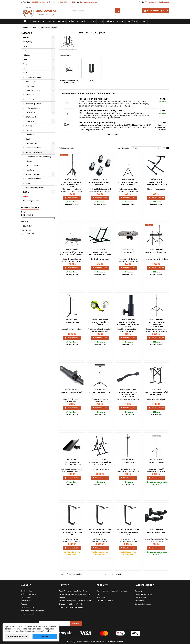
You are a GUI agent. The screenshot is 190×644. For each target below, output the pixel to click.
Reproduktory (31, 143)
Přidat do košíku (72, 198)
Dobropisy (25, 601)
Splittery (29, 130)
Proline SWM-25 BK (156, 532)
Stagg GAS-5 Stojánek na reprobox (100, 463)
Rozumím (45, 637)
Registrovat (164, 2)
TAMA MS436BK (72, 322)
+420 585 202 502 (38, 2)
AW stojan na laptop (100, 392)
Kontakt (64, 585)
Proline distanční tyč (72, 392)
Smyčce (131, 21)
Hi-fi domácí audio (33, 174)
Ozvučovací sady (33, 90)
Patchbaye (30, 135)
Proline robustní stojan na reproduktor (156, 324)
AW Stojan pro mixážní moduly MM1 (156, 393)
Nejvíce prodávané (105, 601)
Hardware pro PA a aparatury (39, 157)
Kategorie (27, 33)
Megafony (30, 170)
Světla (109, 21)
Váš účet (26, 585)
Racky (29, 161)
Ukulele (61, 21)
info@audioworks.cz (89, 2)
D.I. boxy (29, 126)
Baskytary (47, 21)
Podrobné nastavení (17, 637)
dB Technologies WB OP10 (72, 533)
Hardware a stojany (34, 152)
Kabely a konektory (33, 148)
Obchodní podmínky (143, 594)
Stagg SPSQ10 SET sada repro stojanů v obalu (72, 253)
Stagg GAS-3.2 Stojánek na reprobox (100, 253)
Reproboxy (30, 86)
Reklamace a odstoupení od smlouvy (112, 591)
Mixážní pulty (31, 82)
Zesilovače (30, 113)
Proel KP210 (128, 462)
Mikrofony (30, 95)
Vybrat (146, 148)
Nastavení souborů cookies (32, 611)
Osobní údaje (27, 591)
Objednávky (26, 597)
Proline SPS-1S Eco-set (156, 252)
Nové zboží (101, 597)
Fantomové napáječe (34, 188)
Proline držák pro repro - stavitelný (97, 123)
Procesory (30, 121)
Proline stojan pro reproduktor (95, 99)
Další (120, 574)
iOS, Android (31, 117)
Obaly (28, 139)
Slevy (142, 21)
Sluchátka (30, 99)
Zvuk (92, 21)
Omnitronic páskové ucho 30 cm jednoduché (128, 394)
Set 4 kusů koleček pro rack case (100, 183)
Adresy (24, 604)
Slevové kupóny (28, 607)
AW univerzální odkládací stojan (72, 463)
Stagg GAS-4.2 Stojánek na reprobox (156, 183)
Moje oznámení (27, 614)
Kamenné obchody (143, 604)
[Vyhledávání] (95, 11)
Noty (25, 64)
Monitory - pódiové (33, 104)
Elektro (28, 183)
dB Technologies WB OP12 (100, 533)
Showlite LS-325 (156, 462)
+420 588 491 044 (62, 2)
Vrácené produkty (28, 594)
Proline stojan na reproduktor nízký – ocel (101, 111)
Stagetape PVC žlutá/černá (100, 323)
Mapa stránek (141, 597)
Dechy (120, 21)
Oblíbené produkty (31, 201)
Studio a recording (33, 77)
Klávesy (73, 21)
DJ (100, 21)
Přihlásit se (149, 2)
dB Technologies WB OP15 (128, 533)
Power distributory (33, 179)
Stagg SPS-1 (128, 252)
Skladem (29, 234)
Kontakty (138, 591)
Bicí (83, 21)
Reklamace (140, 601)
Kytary (34, 21)
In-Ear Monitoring (33, 108)
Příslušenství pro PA (34, 166)
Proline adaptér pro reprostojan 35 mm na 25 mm (128, 324)
